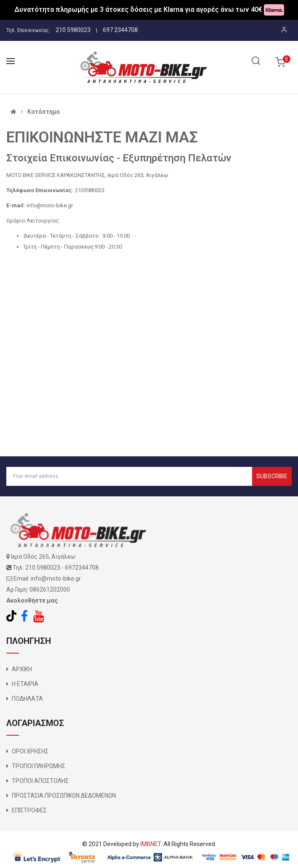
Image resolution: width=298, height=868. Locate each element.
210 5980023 (73, 30)
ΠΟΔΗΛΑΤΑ (27, 699)
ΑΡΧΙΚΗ (22, 669)
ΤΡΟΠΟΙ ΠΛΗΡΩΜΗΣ (39, 766)
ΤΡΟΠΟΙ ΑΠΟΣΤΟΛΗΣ (40, 781)
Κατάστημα (44, 112)
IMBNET (151, 844)
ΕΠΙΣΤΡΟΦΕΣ (29, 810)
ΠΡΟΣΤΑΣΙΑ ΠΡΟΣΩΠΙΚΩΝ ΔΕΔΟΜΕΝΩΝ (64, 796)
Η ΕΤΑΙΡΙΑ (25, 684)
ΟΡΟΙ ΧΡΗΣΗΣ (30, 751)
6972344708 (82, 568)
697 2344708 (120, 30)
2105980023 (90, 190)
